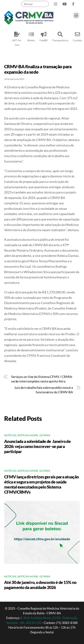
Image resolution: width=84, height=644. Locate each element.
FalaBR (44, 36)
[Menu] (76, 15)
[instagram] (56, 3)
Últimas (45, 435)
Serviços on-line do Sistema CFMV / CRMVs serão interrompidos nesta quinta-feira (42, 379)
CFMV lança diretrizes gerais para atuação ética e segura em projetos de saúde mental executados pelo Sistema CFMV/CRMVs (41, 484)
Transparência (60, 36)
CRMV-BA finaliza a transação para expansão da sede (38, 69)
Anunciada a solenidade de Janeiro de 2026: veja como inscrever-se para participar (37, 446)
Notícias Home (28, 435)
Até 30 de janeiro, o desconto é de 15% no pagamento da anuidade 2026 (40, 585)
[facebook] (73, 3)
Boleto (31, 36)
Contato (77, 36)
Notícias (10, 435)
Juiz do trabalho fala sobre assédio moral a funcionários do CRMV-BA (44, 390)
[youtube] (65, 3)
